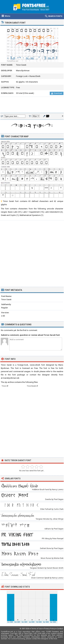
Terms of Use (37, 629)
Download (57, 93)
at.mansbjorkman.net (10, 378)
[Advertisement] (32, 105)
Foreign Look (22, 76)
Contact (60, 629)
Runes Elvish (35, 76)
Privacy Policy (49, 629)
